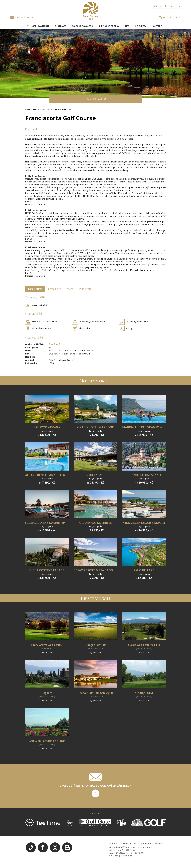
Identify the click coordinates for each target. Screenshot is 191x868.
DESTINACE (61, 26)
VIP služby (141, 26)
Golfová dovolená (82, 26)
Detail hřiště (35, 289)
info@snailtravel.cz (24, 17)
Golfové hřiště (43, 109)
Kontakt (157, 26)
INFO (127, 26)
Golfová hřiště (41, 26)
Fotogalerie (54, 289)
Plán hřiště (85, 289)
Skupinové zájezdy (109, 26)
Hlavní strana (30, 109)
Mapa (70, 289)
